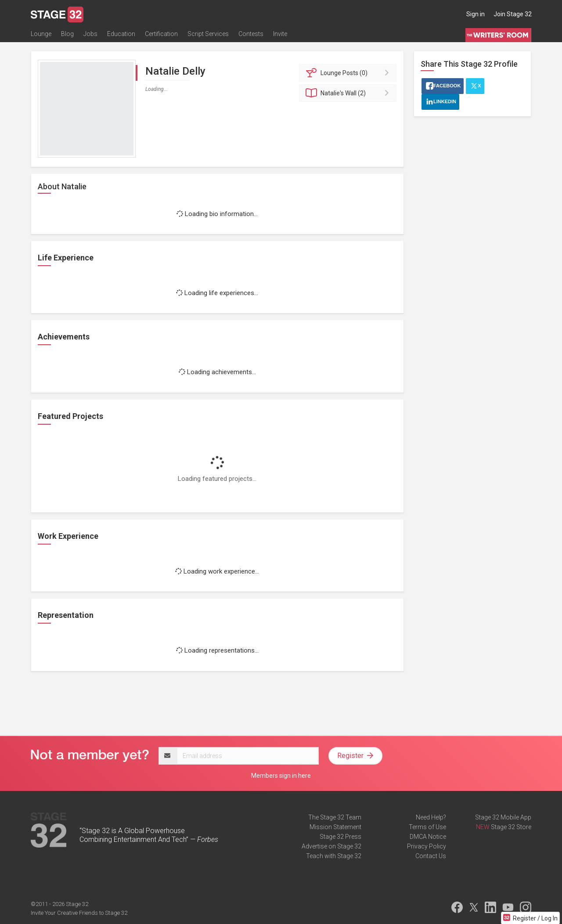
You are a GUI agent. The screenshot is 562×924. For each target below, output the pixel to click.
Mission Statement (335, 827)
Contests (251, 34)
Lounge (41, 34)
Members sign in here (281, 776)
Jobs (90, 34)
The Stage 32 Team (335, 817)
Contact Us (431, 856)
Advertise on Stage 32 (331, 846)
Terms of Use (427, 827)
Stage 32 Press (340, 837)
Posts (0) (349, 73)
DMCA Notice (428, 837)
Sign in (476, 14)
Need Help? (431, 817)
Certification (161, 34)
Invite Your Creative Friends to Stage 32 (79, 913)
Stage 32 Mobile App (503, 817)
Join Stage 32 (513, 14)
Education (121, 34)
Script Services (208, 34)
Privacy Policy (427, 846)
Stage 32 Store (511, 827)
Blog (67, 34)
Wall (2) (349, 93)
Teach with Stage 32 (334, 856)
